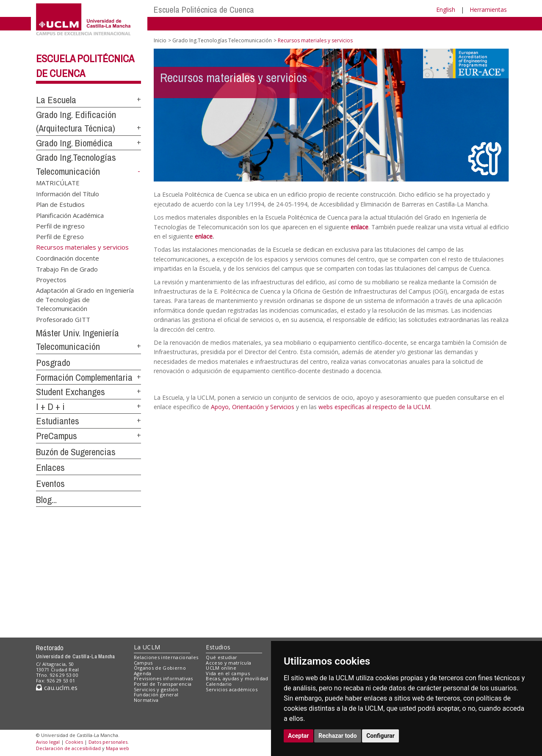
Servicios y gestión (156, 689)
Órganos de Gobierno (160, 668)
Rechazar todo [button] (338, 736)
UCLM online (221, 668)
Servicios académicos (232, 689)
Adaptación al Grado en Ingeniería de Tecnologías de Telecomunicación (85, 299)
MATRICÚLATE (58, 183)
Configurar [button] (380, 736)
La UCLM (147, 647)
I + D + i (50, 407)
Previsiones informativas (163, 678)
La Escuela (56, 100)
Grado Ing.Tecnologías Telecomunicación (222, 40)
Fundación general (156, 694)
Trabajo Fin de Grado (67, 269)
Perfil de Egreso (60, 236)
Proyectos (51, 280)
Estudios (218, 647)
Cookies (74, 742)
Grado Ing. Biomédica (74, 143)
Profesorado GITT (63, 319)
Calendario (219, 684)
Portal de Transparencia (163, 684)
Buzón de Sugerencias (76, 452)
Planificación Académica (70, 215)
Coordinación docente (68, 258)
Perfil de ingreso (60, 225)
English (446, 10)
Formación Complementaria (84, 377)
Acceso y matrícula (228, 663)
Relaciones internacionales (166, 657)
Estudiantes (58, 421)
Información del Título (68, 193)
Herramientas (488, 10)
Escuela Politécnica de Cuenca (204, 10)
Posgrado (53, 363)
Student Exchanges (71, 392)
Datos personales (108, 742)
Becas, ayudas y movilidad (237, 678)
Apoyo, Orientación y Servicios (253, 407)
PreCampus (57, 436)
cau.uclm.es (57, 688)
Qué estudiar (221, 657)
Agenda (143, 673)
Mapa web (118, 748)
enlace (359, 227)
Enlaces (50, 467)
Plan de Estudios (60, 204)
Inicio (160, 40)
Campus (143, 663)
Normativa (146, 700)
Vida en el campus (228, 673)
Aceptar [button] (299, 736)
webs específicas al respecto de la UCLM (374, 407)
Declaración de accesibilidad (68, 748)
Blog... (46, 500)
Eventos (50, 484)
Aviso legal (48, 742)
